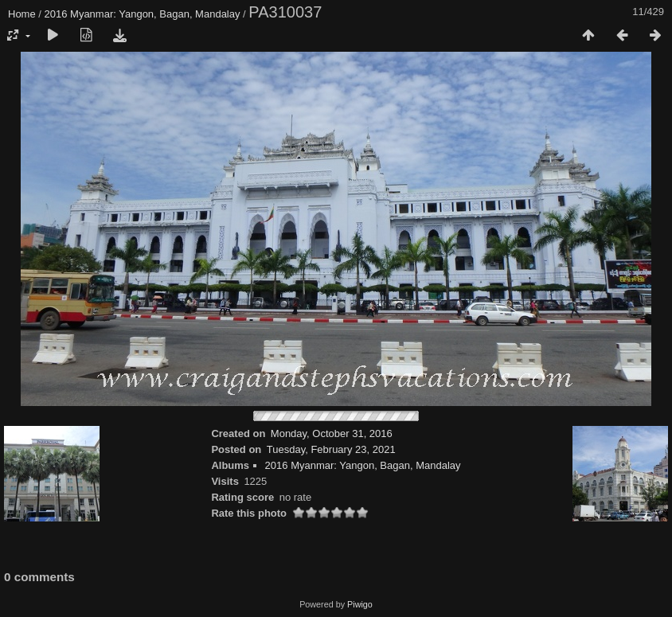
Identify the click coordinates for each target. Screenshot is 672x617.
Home (22, 14)
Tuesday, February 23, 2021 (331, 449)
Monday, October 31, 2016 (332, 433)
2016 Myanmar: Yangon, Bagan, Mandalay (143, 14)
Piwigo (360, 604)
